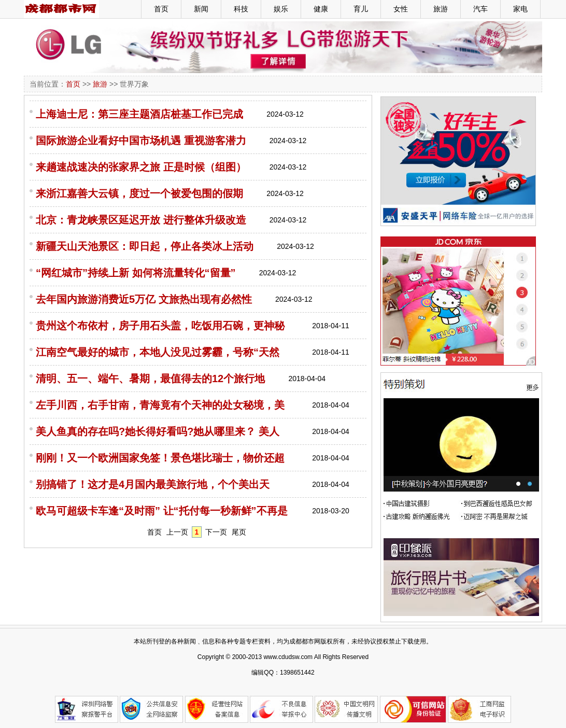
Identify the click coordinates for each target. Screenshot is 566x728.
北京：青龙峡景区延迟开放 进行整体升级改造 (141, 220)
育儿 (361, 9)
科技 (241, 9)
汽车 (480, 9)
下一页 (216, 532)
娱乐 (281, 9)
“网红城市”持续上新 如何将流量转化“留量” (136, 273)
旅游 (441, 9)
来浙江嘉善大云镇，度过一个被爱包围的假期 (139, 193)
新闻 (201, 9)
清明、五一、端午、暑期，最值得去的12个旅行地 (150, 379)
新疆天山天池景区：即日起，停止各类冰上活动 (145, 246)
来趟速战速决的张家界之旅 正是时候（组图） (141, 167)
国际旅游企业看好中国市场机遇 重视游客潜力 (141, 141)
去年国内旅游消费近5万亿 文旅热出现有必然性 (144, 299)
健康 (321, 9)
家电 (520, 9)
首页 (161, 9)
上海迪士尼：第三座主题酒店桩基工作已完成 (139, 114)
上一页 (177, 532)
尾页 (239, 532)
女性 (401, 9)
